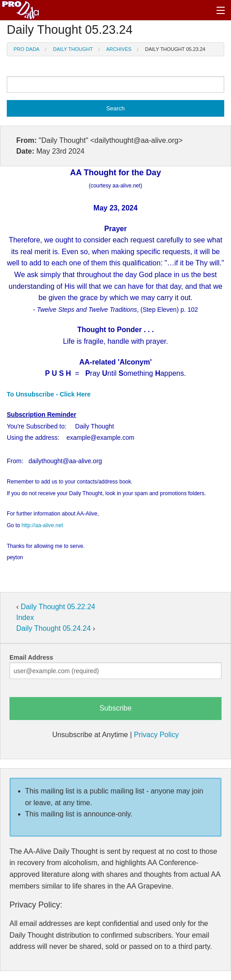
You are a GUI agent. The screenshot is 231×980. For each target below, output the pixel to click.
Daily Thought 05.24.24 (55, 628)
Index (25, 618)
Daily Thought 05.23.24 (176, 49)
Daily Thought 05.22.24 (58, 607)
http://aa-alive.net (42, 525)
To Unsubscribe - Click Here (49, 394)
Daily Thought (73, 49)
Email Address (31, 657)
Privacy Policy (157, 735)
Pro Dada (26, 49)
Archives (119, 49)
